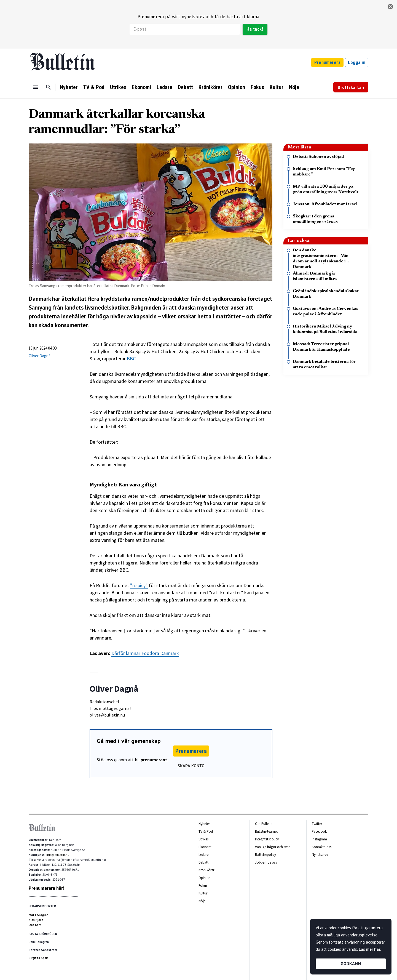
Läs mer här (369, 949)
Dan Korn (35, 925)
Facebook (319, 831)
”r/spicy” (139, 585)
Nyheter (69, 87)
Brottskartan (351, 87)
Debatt (185, 87)
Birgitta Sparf (39, 958)
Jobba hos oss (266, 862)
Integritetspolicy (267, 839)
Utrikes (118, 87)
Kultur (277, 87)
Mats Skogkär (38, 915)
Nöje (294, 87)
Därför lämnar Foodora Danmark (145, 653)
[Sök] (49, 87)
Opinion (237, 87)
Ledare (164, 87)
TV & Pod (94, 87)
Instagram (319, 839)
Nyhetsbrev (320, 855)
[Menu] (35, 87)
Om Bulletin (264, 824)
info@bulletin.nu (58, 855)
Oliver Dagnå (40, 356)
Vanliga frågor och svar (272, 847)
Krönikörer (210, 87)
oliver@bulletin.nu (107, 715)
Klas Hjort (36, 920)
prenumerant (154, 760)
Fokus (257, 87)
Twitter (317, 824)
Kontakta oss (322, 847)
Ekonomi (141, 87)
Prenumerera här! (46, 888)
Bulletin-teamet (266, 831)
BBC (131, 359)
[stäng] (390, 7)
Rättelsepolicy (265, 855)
